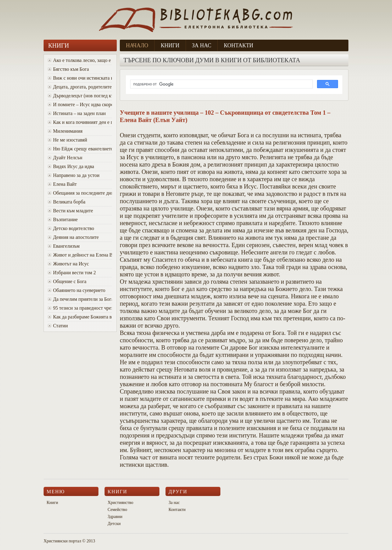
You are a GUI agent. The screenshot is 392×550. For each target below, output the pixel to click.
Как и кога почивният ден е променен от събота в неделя (80, 122)
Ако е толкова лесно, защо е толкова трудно (80, 60)
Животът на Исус (68, 264)
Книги (170, 45)
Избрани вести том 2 (72, 273)
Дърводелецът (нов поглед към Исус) (80, 96)
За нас (202, 45)
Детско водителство (71, 228)
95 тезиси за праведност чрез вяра (80, 308)
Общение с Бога (67, 281)
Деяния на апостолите (73, 237)
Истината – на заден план (77, 113)
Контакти (239, 45)
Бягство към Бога (68, 69)
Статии (58, 326)
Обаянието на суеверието (77, 290)
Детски (114, 524)
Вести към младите (70, 211)
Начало (137, 45)
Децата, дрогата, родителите (80, 87)
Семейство (117, 510)
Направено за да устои (74, 175)
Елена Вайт (62, 184)
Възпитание (63, 219)
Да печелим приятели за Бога (80, 299)
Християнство (120, 503)
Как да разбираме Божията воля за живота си (80, 317)
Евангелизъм (64, 246)
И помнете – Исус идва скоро (80, 104)
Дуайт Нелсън (65, 158)
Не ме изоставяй (68, 140)
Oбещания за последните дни (80, 193)
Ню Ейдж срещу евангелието (80, 149)
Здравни (115, 517)
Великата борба (67, 202)
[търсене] (221, 84)
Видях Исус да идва (71, 166)
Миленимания (65, 131)
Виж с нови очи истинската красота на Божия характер (80, 78)
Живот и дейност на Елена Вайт (80, 255)
